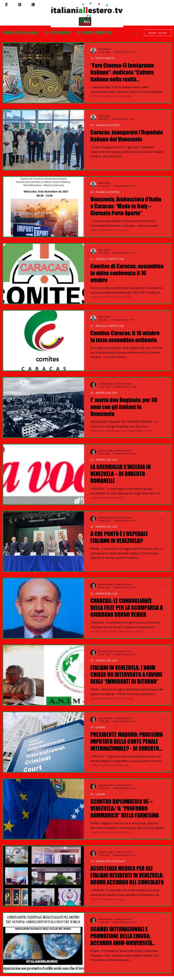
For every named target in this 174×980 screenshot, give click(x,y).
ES (20, 4)
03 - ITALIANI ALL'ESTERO (105, 125)
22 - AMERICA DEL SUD (104, 393)
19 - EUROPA (98, 727)
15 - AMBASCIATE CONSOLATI (108, 861)
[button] (135, 33)
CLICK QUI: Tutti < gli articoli (20, 33)
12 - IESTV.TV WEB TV (58, 33)
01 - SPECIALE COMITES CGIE (95, 33)
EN (33, 4)
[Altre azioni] (163, 50)
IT (7, 4)
